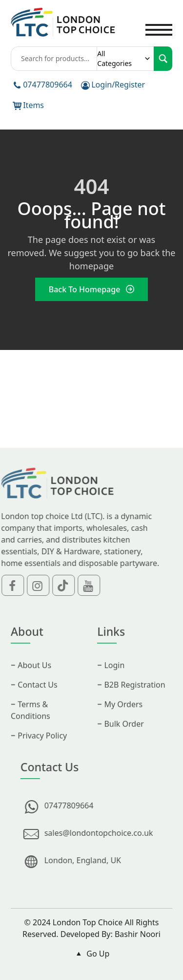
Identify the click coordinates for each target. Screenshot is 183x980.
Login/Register (118, 85)
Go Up (92, 954)
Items (33, 105)
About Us (34, 675)
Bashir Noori (138, 934)
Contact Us (37, 694)
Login (114, 675)
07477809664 (48, 85)
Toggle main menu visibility (159, 24)
